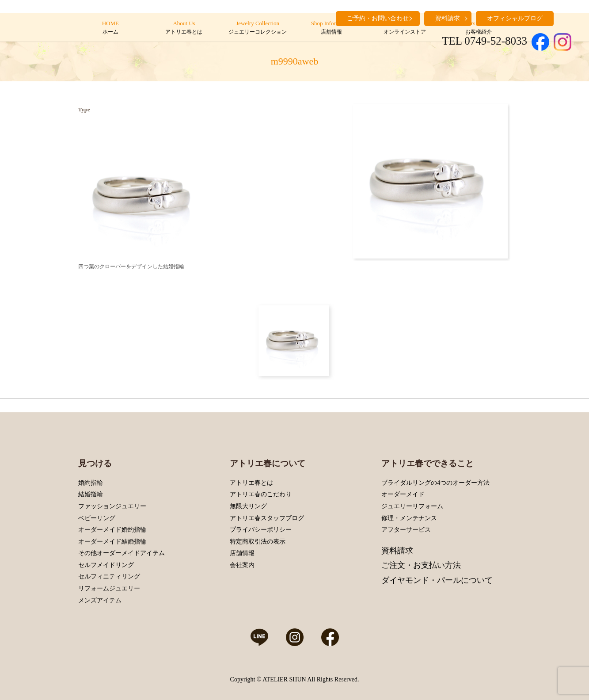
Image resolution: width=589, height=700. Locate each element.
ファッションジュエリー (112, 506)
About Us (184, 28)
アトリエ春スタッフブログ (267, 518)
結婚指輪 (91, 494)
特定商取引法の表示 (258, 542)
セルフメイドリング (106, 565)
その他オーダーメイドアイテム (122, 553)
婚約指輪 (91, 483)
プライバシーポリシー (261, 530)
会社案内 (242, 565)
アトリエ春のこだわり (261, 494)
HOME (110, 28)
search (565, 18)
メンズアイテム (100, 600)
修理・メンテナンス (409, 518)
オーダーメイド (403, 494)
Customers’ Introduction (478, 28)
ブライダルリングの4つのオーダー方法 (435, 483)
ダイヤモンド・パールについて (437, 580)
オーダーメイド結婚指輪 (112, 542)
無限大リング (248, 506)
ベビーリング (97, 518)
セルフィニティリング (109, 576)
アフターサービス (406, 530)
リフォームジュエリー (109, 588)
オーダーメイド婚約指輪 (112, 530)
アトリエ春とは (251, 483)
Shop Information (331, 28)
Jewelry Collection (257, 28)
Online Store (405, 28)
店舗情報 (242, 553)
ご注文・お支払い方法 (421, 565)
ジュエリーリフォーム (412, 506)
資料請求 (397, 551)
